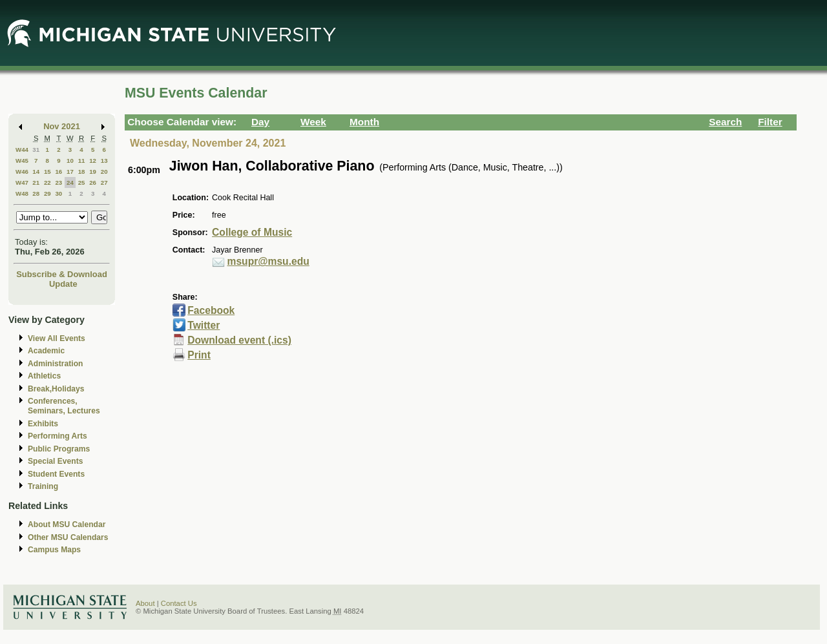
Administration (55, 364)
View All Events (57, 338)
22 (47, 182)
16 (58, 171)
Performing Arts (58, 436)
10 (70, 161)
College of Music (252, 232)
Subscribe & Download (62, 274)
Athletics (44, 376)
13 (104, 161)
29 (47, 193)
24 (70, 182)
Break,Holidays (56, 389)
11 (82, 161)
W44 (22, 150)
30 (58, 193)
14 (36, 171)
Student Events (56, 474)
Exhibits (43, 424)
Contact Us (179, 603)
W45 (22, 161)
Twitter (204, 325)
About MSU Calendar (67, 525)
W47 (22, 182)
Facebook (211, 310)
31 (36, 150)
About (145, 603)
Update (63, 284)
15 (47, 171)
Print (199, 355)
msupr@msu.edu (268, 261)
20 (104, 171)
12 (93, 161)
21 (36, 182)
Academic (46, 351)
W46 (22, 171)
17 (70, 171)
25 (82, 182)
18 (82, 171)
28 (36, 193)
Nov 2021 (62, 126)
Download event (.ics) (239, 340)
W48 (22, 193)
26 (93, 182)
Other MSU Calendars (68, 537)
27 (104, 182)
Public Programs (59, 449)
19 (93, 171)
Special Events (55, 461)
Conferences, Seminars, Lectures (64, 406)
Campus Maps (54, 550)
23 (58, 182)
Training (43, 486)
